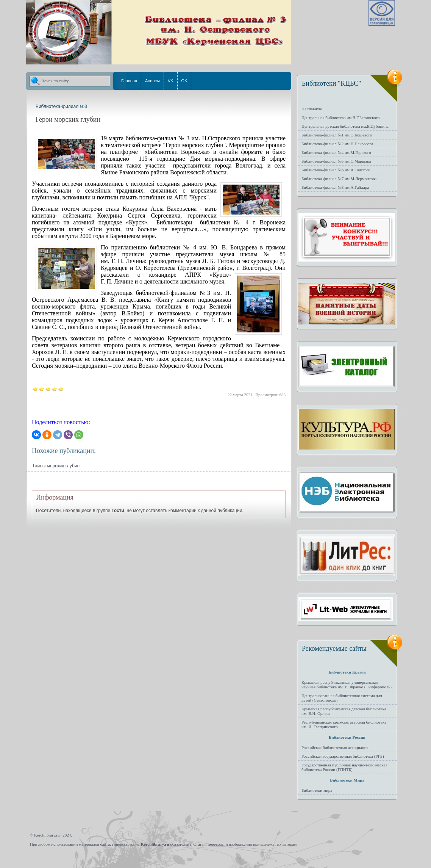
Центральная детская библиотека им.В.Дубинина (345, 126)
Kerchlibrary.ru (155, 844)
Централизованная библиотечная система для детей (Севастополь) (342, 698)
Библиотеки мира (317, 790)
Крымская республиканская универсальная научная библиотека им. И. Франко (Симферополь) (347, 685)
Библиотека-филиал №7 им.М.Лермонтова (339, 179)
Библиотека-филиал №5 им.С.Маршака (336, 161)
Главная (129, 81)
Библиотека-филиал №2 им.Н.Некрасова (337, 144)
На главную (312, 109)
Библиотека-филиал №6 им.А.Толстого (336, 170)
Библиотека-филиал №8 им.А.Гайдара (335, 187)
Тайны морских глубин (56, 466)
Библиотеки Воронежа (177, 152)
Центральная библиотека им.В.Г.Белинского (340, 118)
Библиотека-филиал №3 (61, 107)
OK (184, 81)
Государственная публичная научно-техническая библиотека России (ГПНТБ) (344, 767)
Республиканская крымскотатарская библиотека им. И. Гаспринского (344, 724)
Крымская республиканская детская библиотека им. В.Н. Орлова (344, 711)
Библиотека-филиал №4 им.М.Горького (336, 152)
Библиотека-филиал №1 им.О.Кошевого (337, 135)
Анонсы (152, 81)
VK (171, 81)
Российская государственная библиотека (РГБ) (343, 756)
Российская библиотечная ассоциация (335, 747)
